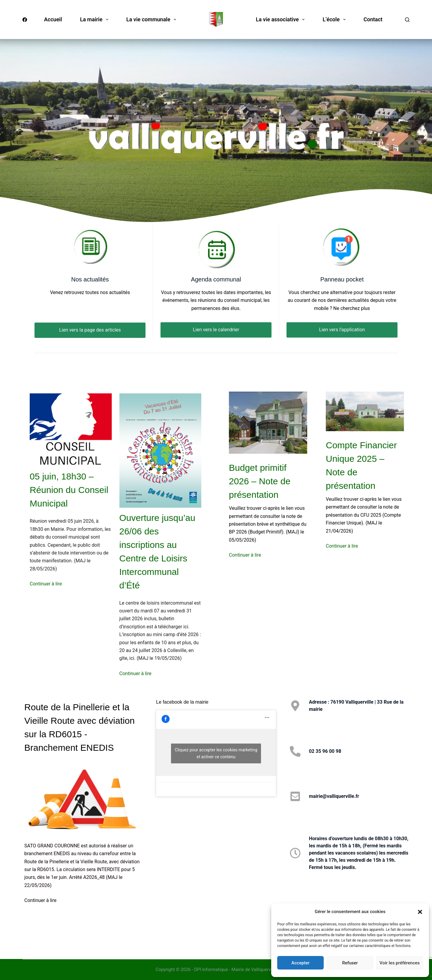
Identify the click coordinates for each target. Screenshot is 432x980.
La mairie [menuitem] (95, 20)
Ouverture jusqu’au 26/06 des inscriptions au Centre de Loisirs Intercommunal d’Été (157, 552)
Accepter (300, 963)
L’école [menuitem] (335, 20)
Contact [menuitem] (373, 19)
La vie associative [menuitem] (282, 20)
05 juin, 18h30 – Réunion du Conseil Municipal (69, 490)
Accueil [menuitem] (53, 19)
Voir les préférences (400, 963)
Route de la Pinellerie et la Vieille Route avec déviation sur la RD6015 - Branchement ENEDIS (79, 727)
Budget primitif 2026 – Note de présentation (260, 481)
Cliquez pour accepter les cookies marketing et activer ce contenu (216, 753)
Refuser (350, 963)
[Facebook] (25, 20)
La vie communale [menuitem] (152, 20)
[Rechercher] (407, 20)
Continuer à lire (46, 584)
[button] (420, 912)
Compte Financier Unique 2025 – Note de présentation (361, 465)
